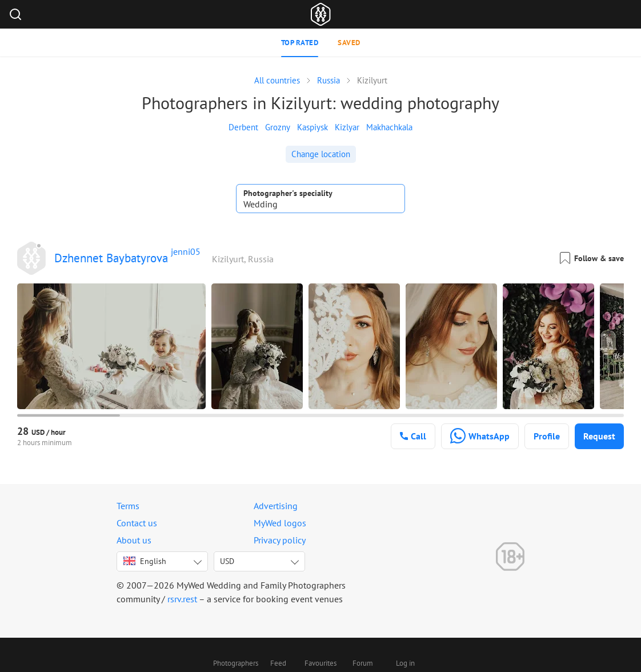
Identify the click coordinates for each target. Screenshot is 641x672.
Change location (321, 154)
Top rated (300, 43)
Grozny (278, 127)
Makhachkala (389, 127)
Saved (349, 43)
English (145, 561)
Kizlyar (347, 127)
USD (227, 561)
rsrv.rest (182, 599)
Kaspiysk (313, 127)
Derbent (243, 127)
